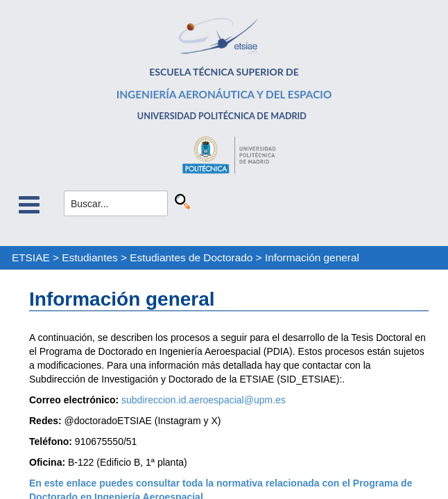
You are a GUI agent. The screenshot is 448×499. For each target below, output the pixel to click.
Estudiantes (89, 257)
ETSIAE (31, 257)
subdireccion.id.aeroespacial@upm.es (204, 400)
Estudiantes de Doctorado (191, 257)
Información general (312, 257)
